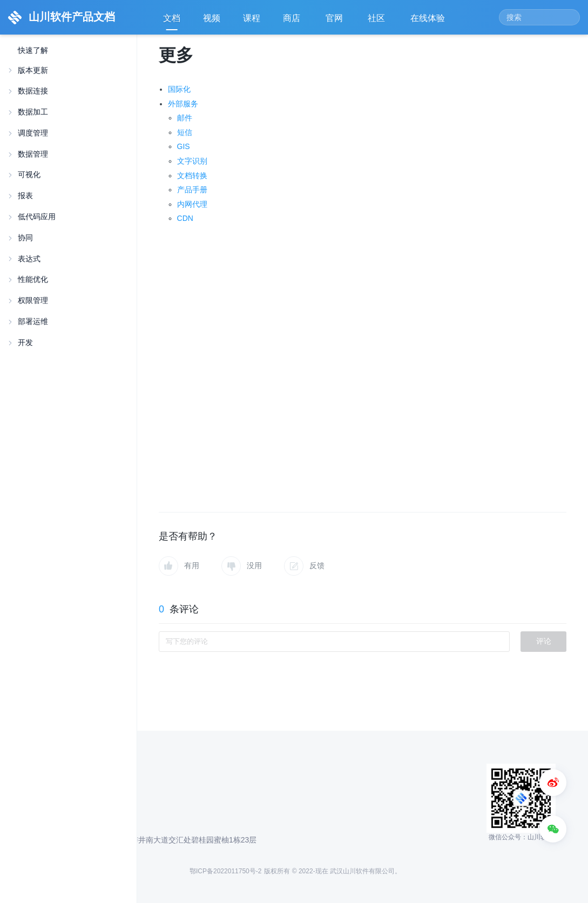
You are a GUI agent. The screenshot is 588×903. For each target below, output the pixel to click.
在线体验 (429, 22)
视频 (212, 18)
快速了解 (33, 50)
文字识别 (192, 161)
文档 (172, 18)
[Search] (539, 17)
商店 (293, 22)
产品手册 (192, 190)
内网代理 (192, 204)
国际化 (179, 89)
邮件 (185, 118)
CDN (185, 218)
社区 (377, 22)
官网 (335, 22)
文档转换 (192, 176)
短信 (185, 132)
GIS (184, 146)
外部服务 (183, 104)
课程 (252, 18)
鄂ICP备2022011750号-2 (225, 871)
